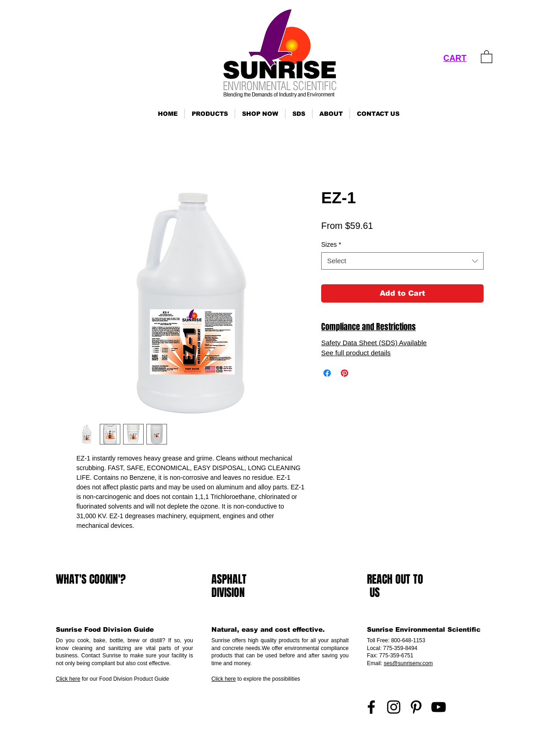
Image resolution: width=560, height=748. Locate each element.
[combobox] (402, 261)
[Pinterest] (416, 707)
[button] (210, 114)
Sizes (331, 244)
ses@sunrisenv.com (408, 663)
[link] (487, 56)
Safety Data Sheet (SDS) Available (374, 343)
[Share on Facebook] (327, 373)
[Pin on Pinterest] (345, 373)
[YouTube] (439, 707)
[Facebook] (371, 707)
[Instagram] (394, 707)
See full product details (356, 353)
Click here (68, 679)
